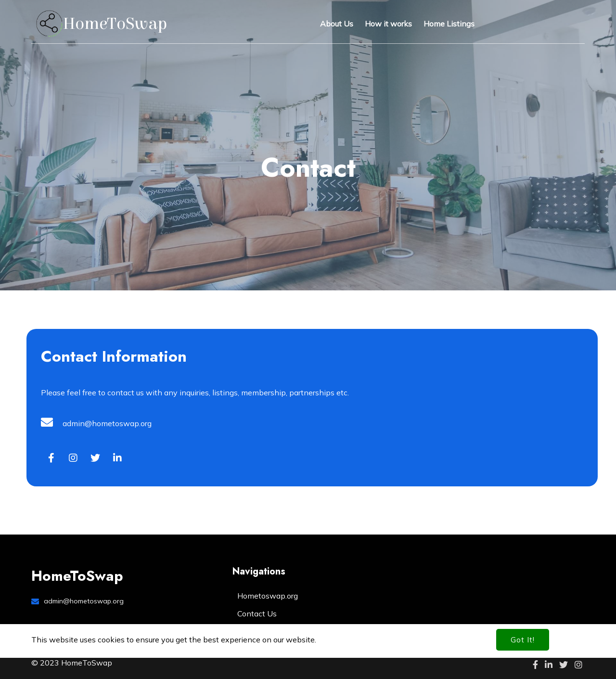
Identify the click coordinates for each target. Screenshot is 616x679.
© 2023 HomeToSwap (72, 663)
